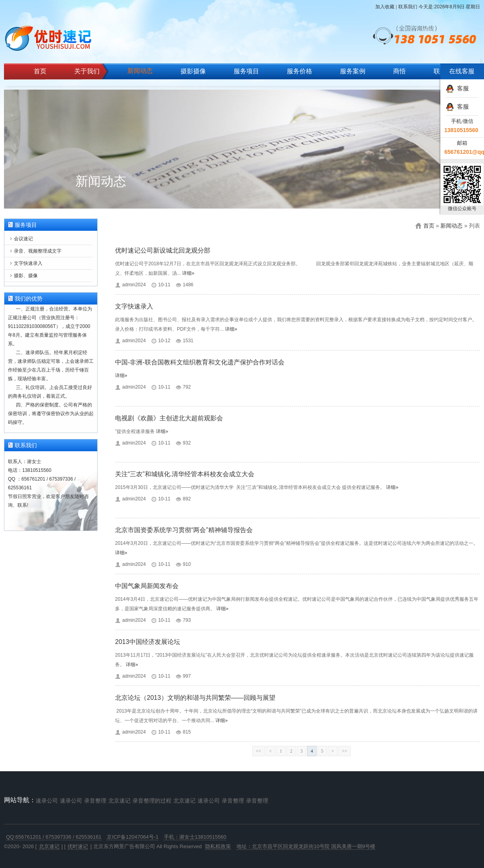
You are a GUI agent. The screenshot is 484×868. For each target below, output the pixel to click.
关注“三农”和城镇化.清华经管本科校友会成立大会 (185, 474)
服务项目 (246, 71)
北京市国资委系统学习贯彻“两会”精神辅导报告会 (184, 530)
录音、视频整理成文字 (38, 251)
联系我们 (408, 7)
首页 (40, 71)
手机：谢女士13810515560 (195, 837)
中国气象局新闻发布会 (147, 586)
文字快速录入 (28, 263)
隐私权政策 (218, 846)
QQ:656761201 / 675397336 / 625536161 (54, 837)
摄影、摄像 (26, 276)
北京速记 (119, 801)
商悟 (399, 71)
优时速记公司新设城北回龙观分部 (163, 250)
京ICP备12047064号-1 (133, 837)
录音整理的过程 (152, 801)
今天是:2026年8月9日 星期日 (449, 7)
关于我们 (87, 71)
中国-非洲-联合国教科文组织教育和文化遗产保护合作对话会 (200, 362)
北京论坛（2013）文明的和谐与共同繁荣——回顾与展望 (195, 698)
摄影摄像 (193, 71)
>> (345, 751)
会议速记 (23, 239)
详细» (188, 273)
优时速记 (78, 846)
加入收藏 (385, 7)
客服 (457, 88)
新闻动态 (140, 71)
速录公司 (47, 801)
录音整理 (95, 801)
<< (259, 751)
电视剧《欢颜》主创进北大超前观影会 (169, 418)
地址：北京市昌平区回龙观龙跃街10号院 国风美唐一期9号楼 (306, 846)
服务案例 (353, 71)
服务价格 (300, 71)
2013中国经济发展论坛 (148, 642)
